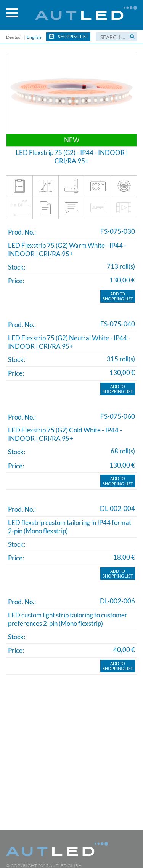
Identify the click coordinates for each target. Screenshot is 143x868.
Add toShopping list (118, 296)
